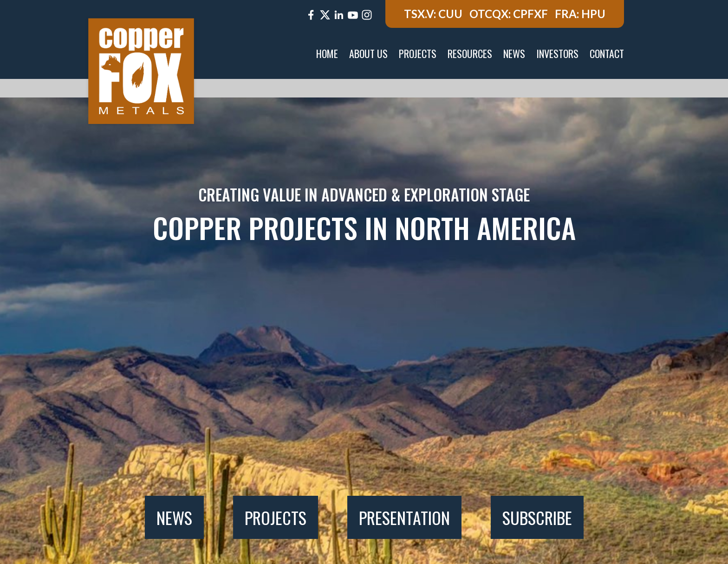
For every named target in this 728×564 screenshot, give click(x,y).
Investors (557, 53)
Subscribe (537, 517)
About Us (368, 53)
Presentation (404, 517)
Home (327, 53)
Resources (470, 53)
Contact (607, 53)
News (514, 53)
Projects (418, 53)
